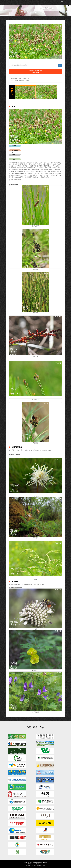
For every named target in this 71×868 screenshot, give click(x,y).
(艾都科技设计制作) (41, 865)
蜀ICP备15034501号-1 (31, 865)
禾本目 (14, 155)
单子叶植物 (15, 150)
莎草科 (14, 159)
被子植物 (14, 146)
